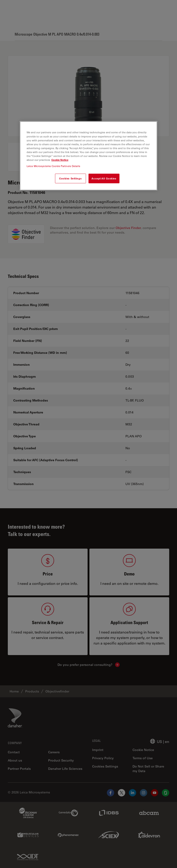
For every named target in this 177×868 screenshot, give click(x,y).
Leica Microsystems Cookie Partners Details (53, 166)
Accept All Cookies (104, 178)
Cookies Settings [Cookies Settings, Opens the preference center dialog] (70, 178)
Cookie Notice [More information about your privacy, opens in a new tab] (60, 160)
